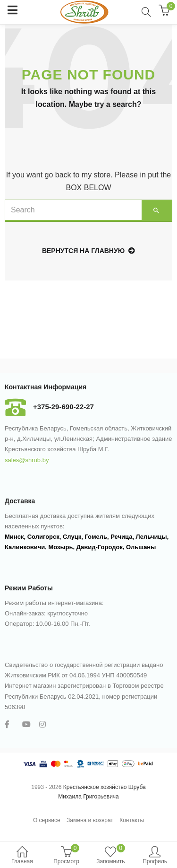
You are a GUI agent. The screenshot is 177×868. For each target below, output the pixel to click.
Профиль (155, 856)
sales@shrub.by (27, 460)
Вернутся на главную (88, 251)
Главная (22, 856)
